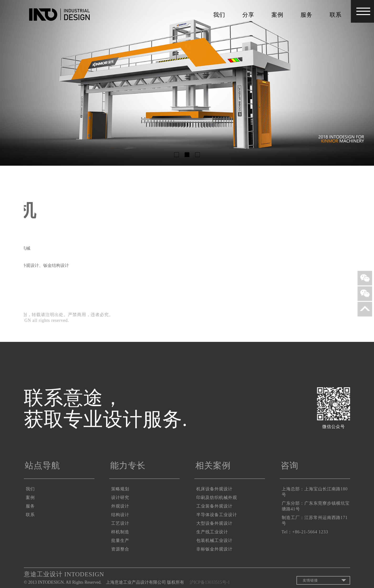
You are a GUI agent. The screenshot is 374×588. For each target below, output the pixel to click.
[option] (187, 83)
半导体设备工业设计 (217, 515)
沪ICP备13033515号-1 (211, 582)
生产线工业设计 (212, 532)
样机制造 (120, 532)
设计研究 (120, 498)
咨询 (290, 466)
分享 (248, 15)
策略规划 (120, 489)
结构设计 (120, 515)
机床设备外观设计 (214, 489)
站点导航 (42, 466)
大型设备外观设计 (214, 523)
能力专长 (128, 466)
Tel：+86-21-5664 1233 (305, 532)
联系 (336, 15)
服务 (306, 15)
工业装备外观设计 (214, 506)
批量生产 (120, 540)
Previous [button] (16, 83)
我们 (219, 15)
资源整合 (120, 549)
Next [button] (358, 83)
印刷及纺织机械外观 (217, 498)
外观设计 (120, 506)
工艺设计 (120, 523)
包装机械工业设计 (214, 540)
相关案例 (213, 466)
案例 (277, 15)
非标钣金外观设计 (214, 549)
